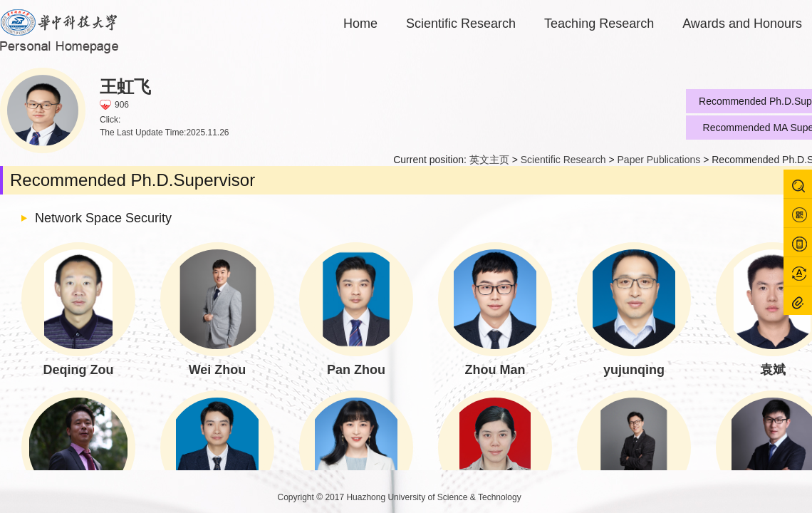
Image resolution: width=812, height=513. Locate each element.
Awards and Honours (742, 24)
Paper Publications (659, 160)
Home (360, 24)
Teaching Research (599, 24)
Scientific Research (461, 24)
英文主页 (489, 160)
